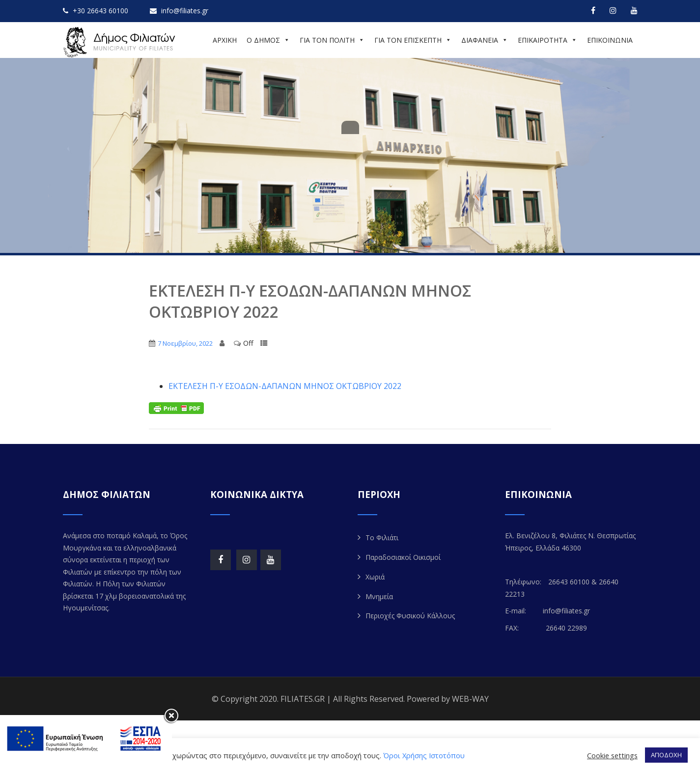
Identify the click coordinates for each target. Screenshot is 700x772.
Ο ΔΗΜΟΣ (268, 40)
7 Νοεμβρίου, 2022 (185, 343)
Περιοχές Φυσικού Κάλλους (410, 616)
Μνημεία (379, 596)
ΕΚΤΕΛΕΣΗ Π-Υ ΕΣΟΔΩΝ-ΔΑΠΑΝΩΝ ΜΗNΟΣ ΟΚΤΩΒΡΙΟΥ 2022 (285, 386)
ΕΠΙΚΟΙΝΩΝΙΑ (610, 40)
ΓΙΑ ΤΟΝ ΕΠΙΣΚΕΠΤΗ (413, 40)
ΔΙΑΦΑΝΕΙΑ (485, 40)
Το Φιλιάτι (382, 538)
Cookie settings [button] (612, 755)
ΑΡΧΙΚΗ (225, 40)
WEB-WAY (470, 699)
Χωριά (375, 577)
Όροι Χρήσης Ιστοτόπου (424, 755)
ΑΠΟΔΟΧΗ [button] (666, 755)
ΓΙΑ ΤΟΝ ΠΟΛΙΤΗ (332, 40)
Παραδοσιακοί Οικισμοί (403, 557)
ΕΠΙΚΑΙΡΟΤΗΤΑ (547, 40)
